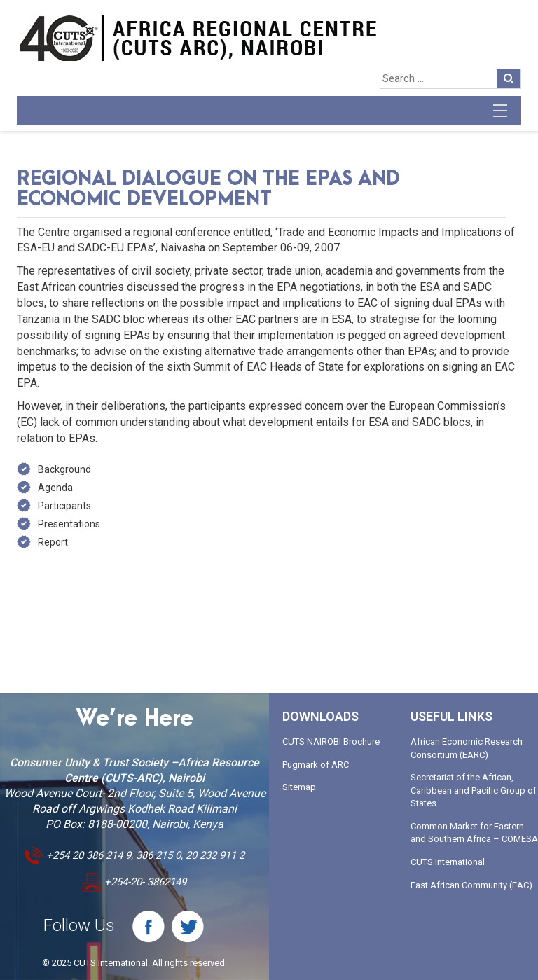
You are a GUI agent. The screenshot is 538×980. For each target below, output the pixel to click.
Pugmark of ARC (316, 765)
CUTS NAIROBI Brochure (331, 741)
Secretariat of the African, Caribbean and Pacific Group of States (474, 790)
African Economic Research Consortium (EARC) (467, 748)
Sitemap (299, 787)
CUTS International (448, 862)
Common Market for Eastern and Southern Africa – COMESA (474, 833)
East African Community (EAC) (471, 885)
